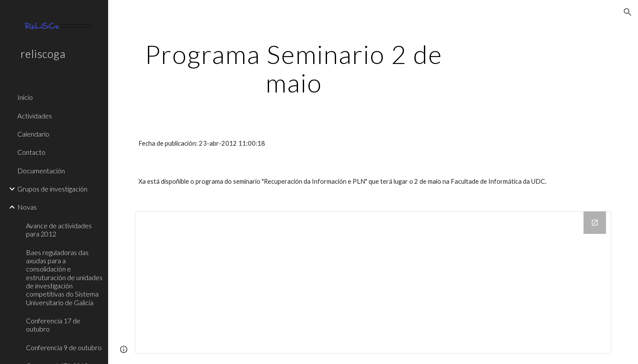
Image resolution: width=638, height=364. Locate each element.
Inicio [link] (25, 97)
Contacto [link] (31, 152)
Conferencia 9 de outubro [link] (64, 347)
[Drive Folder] (373, 283)
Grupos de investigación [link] (52, 189)
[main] (294, 68)
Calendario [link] (33, 134)
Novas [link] (27, 207)
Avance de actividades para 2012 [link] (59, 230)
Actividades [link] (35, 116)
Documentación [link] (41, 171)
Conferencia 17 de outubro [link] (53, 325)
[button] (628, 12)
